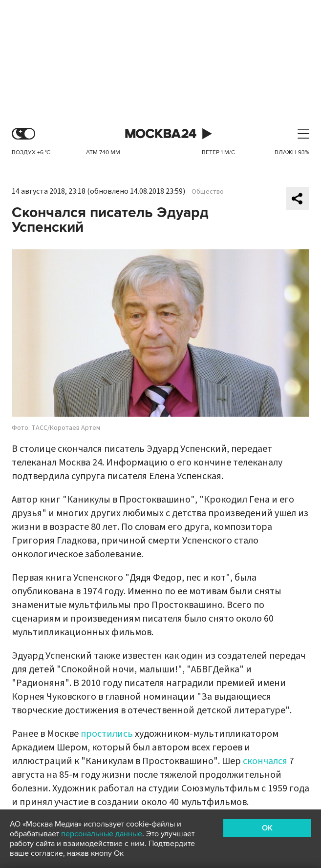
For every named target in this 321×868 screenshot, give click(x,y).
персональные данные (102, 834)
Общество (208, 192)
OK (267, 828)
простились (107, 734)
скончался (265, 761)
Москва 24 (161, 134)
